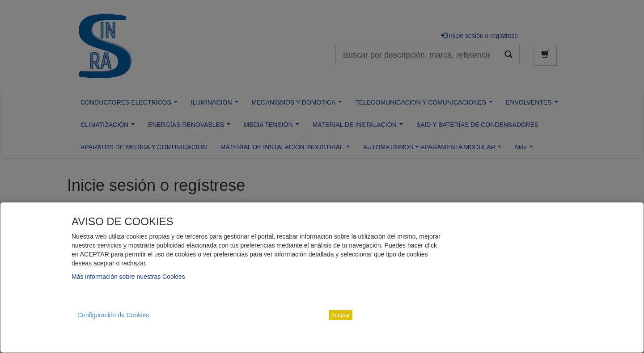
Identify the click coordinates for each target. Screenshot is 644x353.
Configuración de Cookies (113, 315)
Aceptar (341, 315)
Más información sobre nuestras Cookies (128, 277)
